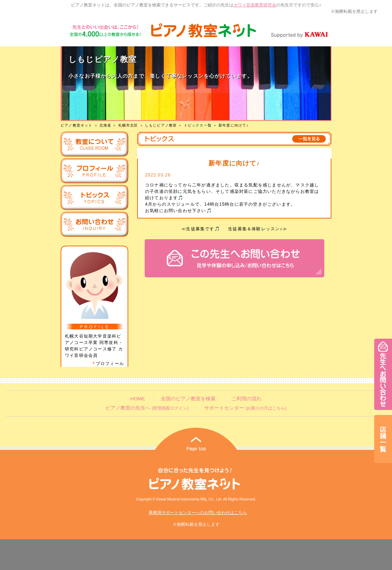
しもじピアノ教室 (161, 125)
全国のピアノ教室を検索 (188, 399)
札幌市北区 (128, 125)
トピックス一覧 (198, 125)
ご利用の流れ (247, 399)
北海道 (105, 125)
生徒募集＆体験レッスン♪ (255, 229)
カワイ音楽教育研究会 (255, 5)
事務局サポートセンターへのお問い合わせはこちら (198, 513)
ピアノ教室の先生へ (147, 408)
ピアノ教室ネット (77, 125)
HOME (138, 399)
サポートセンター (245, 408)
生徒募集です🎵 (203, 229)
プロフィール (108, 364)
